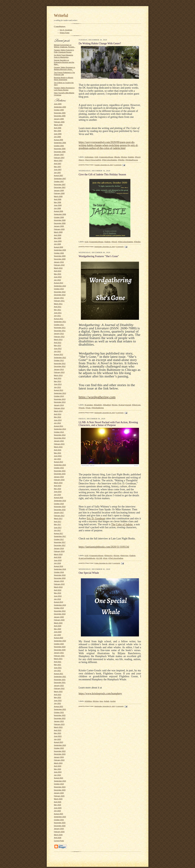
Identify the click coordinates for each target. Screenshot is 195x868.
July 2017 (57, 530)
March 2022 (58, 691)
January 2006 (59, 119)
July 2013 (57, 387)
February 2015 (59, 444)
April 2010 (58, 271)
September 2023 (60, 745)
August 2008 (59, 211)
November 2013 (60, 399)
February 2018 (59, 551)
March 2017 (58, 518)
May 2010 (58, 274)
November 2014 (60, 435)
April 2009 (58, 235)
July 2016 (57, 495)
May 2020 (58, 629)
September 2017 (60, 536)
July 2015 (57, 459)
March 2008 (58, 196)
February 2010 (59, 265)
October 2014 (59, 432)
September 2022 (60, 709)
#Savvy (81, 160)
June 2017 (58, 527)
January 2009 (59, 226)
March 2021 (58, 659)
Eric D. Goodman (66, 30)
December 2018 (60, 578)
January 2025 (59, 793)
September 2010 (60, 286)
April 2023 (58, 730)
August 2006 (59, 140)
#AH (96, 157)
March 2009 (58, 232)
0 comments (118, 165)
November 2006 (60, 149)
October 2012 (59, 360)
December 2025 (60, 826)
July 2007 (57, 173)
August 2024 (59, 778)
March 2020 (58, 623)
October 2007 (59, 181)
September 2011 (60, 322)
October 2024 (59, 784)
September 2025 (60, 817)
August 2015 (59, 462)
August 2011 (59, 319)
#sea (101, 701)
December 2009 (60, 259)
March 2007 (58, 161)
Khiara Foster (65, 33)
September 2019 (60, 605)
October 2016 (59, 504)
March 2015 (58, 447)
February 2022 (59, 688)
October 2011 (59, 325)
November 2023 (60, 751)
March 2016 (58, 483)
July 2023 (57, 739)
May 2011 (58, 310)
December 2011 (60, 331)
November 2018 (60, 575)
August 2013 (59, 390)
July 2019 (57, 599)
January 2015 (59, 441)
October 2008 (59, 217)
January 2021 (59, 653)
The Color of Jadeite (122, 524)
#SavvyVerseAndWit (93, 160)
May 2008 (58, 202)
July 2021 (57, 671)
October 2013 (59, 396)
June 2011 (58, 313)
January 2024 (59, 757)
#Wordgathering (98, 408)
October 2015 (59, 468)
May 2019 (58, 593)
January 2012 (59, 334)
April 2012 (58, 343)
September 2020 (60, 641)
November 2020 (60, 647)
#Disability (98, 405)
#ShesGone (136, 405)
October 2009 (59, 253)
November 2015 (60, 471)
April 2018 (58, 557)
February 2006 (59, 122)
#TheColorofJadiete (116, 558)
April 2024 (58, 766)
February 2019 (59, 584)
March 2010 (58, 268)
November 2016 (60, 507)
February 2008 (59, 193)
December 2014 (60, 438)
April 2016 (58, 486)
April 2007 (58, 164)
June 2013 (58, 384)
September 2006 (60, 143)
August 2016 (59, 498)
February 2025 (59, 796)
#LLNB (99, 558)
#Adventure (89, 157)
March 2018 (58, 554)
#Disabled (107, 405)
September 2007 (60, 179)
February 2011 (59, 301)
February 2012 (59, 337)
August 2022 (59, 706)
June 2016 (58, 492)
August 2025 (59, 814)
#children (88, 701)
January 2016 (59, 477)
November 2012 (60, 363)
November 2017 (60, 542)
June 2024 (58, 772)
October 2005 (59, 110)
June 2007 (58, 170)
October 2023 (59, 748)
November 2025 (60, 823)
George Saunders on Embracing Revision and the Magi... (64, 62)
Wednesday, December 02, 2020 (105, 706)
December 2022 (60, 718)
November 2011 (60, 328)
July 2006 (57, 137)
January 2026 (59, 829)
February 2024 (59, 760)
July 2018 (57, 563)
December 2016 (60, 510)
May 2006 (58, 131)
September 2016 (60, 501)
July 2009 (57, 244)
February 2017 (59, 516)
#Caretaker (89, 405)
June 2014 (58, 420)
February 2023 (59, 724)
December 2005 (60, 116)
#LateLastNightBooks (87, 558)
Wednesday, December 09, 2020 (105, 413)
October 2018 (59, 572)
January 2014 (59, 405)
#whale (107, 701)
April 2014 (58, 414)
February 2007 (59, 158)
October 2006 (59, 146)
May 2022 (58, 697)
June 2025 (58, 808)
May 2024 (58, 769)
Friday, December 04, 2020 (103, 563)
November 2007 (60, 184)
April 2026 (58, 838)
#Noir (105, 558)
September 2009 (60, 250)
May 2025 (58, 805)
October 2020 (59, 644)
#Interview (124, 555)
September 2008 (60, 214)
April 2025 (58, 802)
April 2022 (58, 695)
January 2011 (59, 298)
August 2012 (59, 354)
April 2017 (58, 522)
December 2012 (60, 366)
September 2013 (60, 393)
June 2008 (58, 205)
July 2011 (57, 316)
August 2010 (59, 283)
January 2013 (59, 369)
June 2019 (58, 596)
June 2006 (58, 134)
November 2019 (60, 611)
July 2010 (57, 280)
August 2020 (59, 638)
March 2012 (58, 340)
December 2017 (60, 545)
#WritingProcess (132, 160)
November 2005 (60, 113)
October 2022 (59, 712)
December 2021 (60, 682)
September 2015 (60, 465)
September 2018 (60, 569)
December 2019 (60, 614)
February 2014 (59, 408)
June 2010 (58, 277)
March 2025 (58, 799)
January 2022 (59, 686)
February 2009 (59, 229)
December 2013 (60, 402)
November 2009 (60, 256)
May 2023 (58, 733)
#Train (88, 408)
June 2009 (58, 241)
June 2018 (58, 560)
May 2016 (58, 489)
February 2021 (59, 656)
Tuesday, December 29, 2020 (104, 165)
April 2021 (58, 662)
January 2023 (59, 721)
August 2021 (59, 674)
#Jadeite (131, 157)
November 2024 (60, 787)
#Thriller (121, 160)
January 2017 (59, 513)
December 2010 (60, 295)
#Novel (138, 157)
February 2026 (59, 832)
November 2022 (60, 715)
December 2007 (60, 187)
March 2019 (58, 587)
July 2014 (57, 423)
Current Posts (59, 841)
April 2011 (58, 307)
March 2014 (58, 411)
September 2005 (60, 107)
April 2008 (58, 199)
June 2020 (58, 632)
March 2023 (58, 727)
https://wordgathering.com (97, 397)
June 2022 (58, 701)
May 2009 (58, 238)
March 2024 (58, 763)
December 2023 (60, 754)
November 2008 (60, 220)
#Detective (108, 555)
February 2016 (59, 480)
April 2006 (58, 128)
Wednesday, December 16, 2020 (105, 247)
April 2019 (58, 590)
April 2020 (58, 626)
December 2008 (60, 223)
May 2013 (58, 381)
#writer (113, 701)
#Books (117, 157)
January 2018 (59, 548)
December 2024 (60, 790)
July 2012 (57, 351)
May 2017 (58, 524)
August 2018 (59, 566)
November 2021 (60, 680)
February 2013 (59, 372)
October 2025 (59, 820)
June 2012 (58, 349)
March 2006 (58, 125)
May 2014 (58, 417)
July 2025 (57, 811)
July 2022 (57, 703)
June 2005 (58, 104)
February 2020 (59, 620)
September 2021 (60, 677)
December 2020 (60, 650)
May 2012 (58, 345)
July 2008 (57, 208)
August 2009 (59, 247)
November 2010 (60, 292)
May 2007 (58, 167)
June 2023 (58, 736)
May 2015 (58, 453)
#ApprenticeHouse (106, 157)
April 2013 (58, 378)
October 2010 (59, 289)
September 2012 (60, 358)
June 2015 (58, 456)
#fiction (124, 157)
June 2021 (58, 668)
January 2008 (59, 190)
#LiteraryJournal (125, 405)
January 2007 (59, 155)
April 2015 (58, 450)
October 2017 (59, 539)
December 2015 (60, 474)
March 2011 (58, 304)
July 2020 (57, 635)
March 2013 (58, 375)
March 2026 (58, 835)
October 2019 (59, 608)
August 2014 (59, 426)
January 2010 (59, 262)
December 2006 (60, 152)
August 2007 (59, 175)
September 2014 (60, 429)
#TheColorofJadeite (109, 160)
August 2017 (59, 533)
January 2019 (59, 581)
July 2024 (57, 775)
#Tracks (82, 408)
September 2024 (60, 781)
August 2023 (59, 742)
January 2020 (59, 617)
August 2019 (59, 602)
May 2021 (58, 665)
